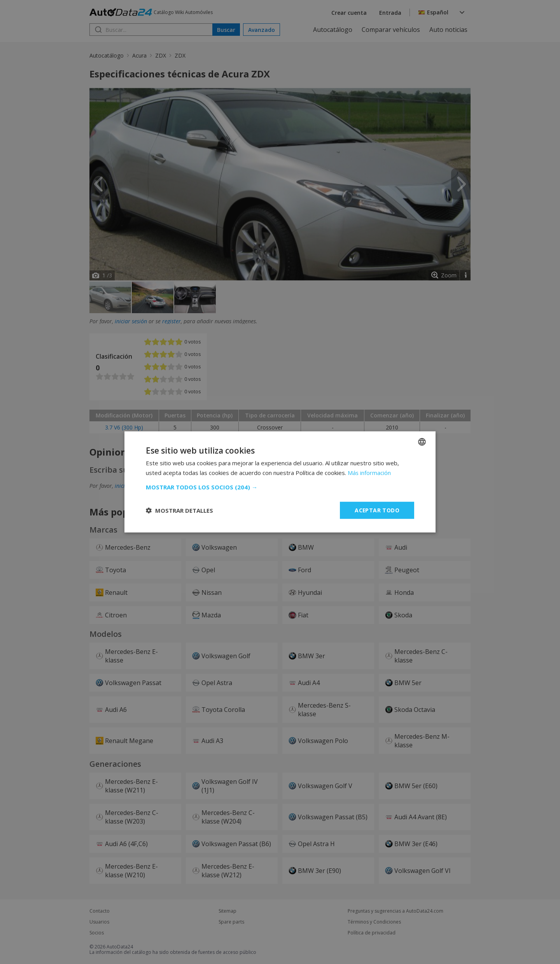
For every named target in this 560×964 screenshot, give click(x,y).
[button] (280, 487)
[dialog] (280, 482)
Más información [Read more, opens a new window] (369, 473)
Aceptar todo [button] (377, 510)
